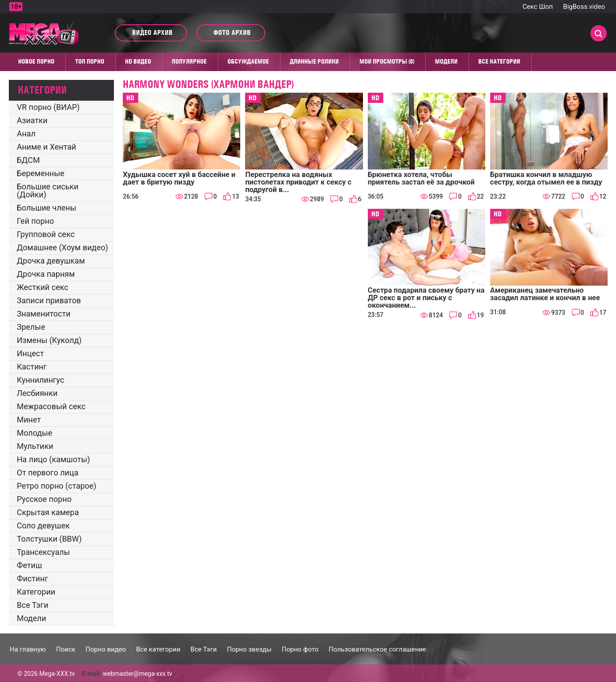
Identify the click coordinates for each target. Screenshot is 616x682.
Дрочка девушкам (51, 261)
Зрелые (31, 327)
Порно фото (300, 649)
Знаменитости (44, 314)
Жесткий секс (43, 287)
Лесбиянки (37, 393)
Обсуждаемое (248, 61)
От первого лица (47, 473)
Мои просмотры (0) (387, 61)
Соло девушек (43, 526)
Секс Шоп (538, 7)
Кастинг (32, 367)
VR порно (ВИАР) (48, 107)
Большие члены (47, 208)
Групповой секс (46, 234)
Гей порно (35, 221)
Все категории (499, 61)
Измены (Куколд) (49, 340)
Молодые (34, 433)
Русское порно (44, 499)
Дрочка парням (46, 274)
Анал (26, 134)
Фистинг (32, 578)
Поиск (66, 649)
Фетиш (29, 565)
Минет (29, 420)
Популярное (189, 61)
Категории (36, 592)
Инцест (30, 353)
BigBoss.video (584, 7)
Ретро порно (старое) (57, 486)
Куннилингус (40, 380)
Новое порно (36, 61)
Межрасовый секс (51, 406)
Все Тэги (33, 605)
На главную (28, 649)
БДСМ (28, 160)
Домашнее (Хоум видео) (62, 247)
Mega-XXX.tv (57, 674)
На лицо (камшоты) (53, 459)
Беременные (41, 173)
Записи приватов (49, 300)
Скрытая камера (48, 512)
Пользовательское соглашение (377, 649)
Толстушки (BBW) (49, 539)
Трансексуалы (43, 552)
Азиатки (32, 120)
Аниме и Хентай (46, 147)
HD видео (138, 61)
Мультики (35, 446)
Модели (446, 61)
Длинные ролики (314, 61)
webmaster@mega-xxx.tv (138, 674)
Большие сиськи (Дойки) (48, 190)
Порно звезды (249, 649)
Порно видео (106, 649)
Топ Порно (90, 61)
